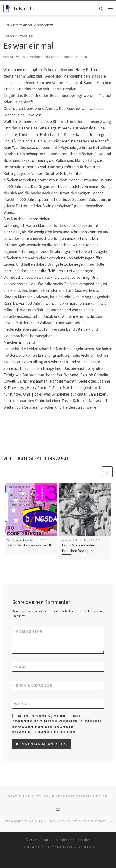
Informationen (23, 25)
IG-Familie (45, 840)
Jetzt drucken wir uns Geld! (29, 545)
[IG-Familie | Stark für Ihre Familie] (7, 8)
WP (43, 847)
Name (21, 667)
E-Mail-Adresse (33, 685)
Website (24, 704)
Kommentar (29, 631)
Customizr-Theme (84, 847)
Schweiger (18, 57)
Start (7, 25)
